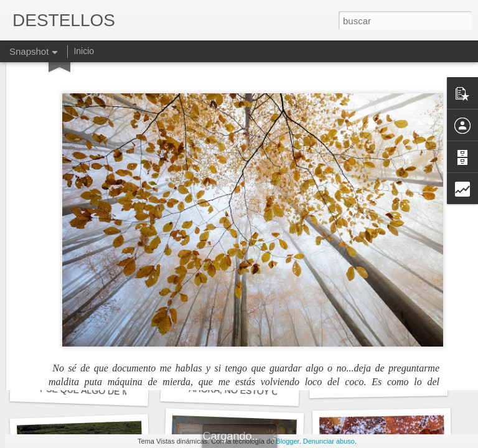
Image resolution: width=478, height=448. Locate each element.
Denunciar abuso (329, 441)
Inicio (84, 51)
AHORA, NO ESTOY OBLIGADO (253, 391)
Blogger (287, 441)
